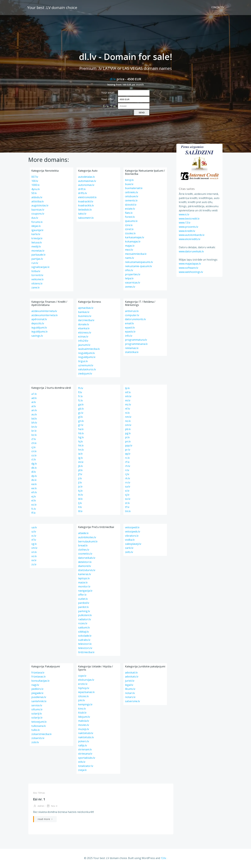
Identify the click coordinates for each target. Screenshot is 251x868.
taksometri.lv (86, 218)
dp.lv (34, 476)
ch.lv (34, 444)
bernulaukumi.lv (88, 542)
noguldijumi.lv (86, 353)
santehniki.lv (39, 702)
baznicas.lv (38, 210)
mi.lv (128, 401)
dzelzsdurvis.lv (87, 571)
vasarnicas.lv (133, 283)
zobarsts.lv (38, 739)
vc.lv (34, 536)
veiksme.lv (37, 280)
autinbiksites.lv (87, 538)
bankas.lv (84, 312)
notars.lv (130, 698)
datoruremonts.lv (135, 320)
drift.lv (82, 190)
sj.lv (127, 495)
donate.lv (84, 325)
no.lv (128, 421)
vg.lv (34, 544)
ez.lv (34, 505)
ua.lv (34, 528)
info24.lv (83, 341)
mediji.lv (36, 247)
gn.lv (81, 421)
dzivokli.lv (131, 205)
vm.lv (34, 548)
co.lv (34, 456)
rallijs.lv (83, 746)
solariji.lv (37, 714)
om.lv (128, 425)
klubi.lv (82, 713)
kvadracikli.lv (86, 202)
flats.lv (129, 213)
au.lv (34, 415)
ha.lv (81, 430)
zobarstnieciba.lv (41, 735)
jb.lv (80, 466)
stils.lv (82, 762)
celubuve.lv (132, 197)
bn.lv (34, 427)
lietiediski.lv (85, 210)
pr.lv (128, 450)
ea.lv (34, 485)
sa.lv (128, 487)
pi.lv (127, 438)
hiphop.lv (84, 688)
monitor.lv (84, 587)
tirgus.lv (83, 362)
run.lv (35, 263)
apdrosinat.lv (39, 320)
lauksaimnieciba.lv (89, 349)
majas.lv (130, 246)
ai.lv (34, 403)
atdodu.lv (37, 198)
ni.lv (127, 413)
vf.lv (34, 540)
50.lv (34, 194)
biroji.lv (129, 180)
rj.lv (127, 475)
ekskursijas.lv (86, 680)
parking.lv (84, 612)
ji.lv (80, 479)
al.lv (34, 407)
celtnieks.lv (132, 193)
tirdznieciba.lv (86, 653)
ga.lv (81, 405)
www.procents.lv (188, 227)
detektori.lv (85, 562)
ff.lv (33, 513)
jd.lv (80, 471)
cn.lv (34, 452)
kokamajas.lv (133, 242)
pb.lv (128, 430)
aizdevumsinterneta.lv (45, 316)
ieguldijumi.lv (39, 328)
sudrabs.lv (84, 640)
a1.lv (34, 394)
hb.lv (81, 434)
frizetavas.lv (38, 677)
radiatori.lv (85, 620)
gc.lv (81, 413)
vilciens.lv (37, 284)
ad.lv (34, 398)
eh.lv (34, 493)
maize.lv (83, 583)
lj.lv (80, 503)
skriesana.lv (85, 754)
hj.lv (80, 442)
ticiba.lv (36, 272)
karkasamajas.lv (135, 238)
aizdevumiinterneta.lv (44, 311)
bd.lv (34, 419)
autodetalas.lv (86, 177)
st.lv (127, 503)
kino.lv (82, 709)
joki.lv (81, 701)
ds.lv (34, 480)
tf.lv (127, 507)
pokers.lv (84, 742)
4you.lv (36, 190)
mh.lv (128, 397)
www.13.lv (184, 223)
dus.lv (35, 218)
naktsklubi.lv (86, 734)
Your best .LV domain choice (52, 7)
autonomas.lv (86, 185)
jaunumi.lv (84, 345)
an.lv (34, 411)
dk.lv (34, 468)
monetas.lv (38, 251)
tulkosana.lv (39, 726)
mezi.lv (129, 250)
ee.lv (34, 489)
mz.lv (128, 405)
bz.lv (34, 435)
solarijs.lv (37, 718)
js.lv (80, 487)
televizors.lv (85, 648)
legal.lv (129, 685)
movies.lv (84, 725)
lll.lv (80, 512)
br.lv (34, 431)
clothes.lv (84, 550)
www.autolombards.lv (191, 235)
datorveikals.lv (87, 558)
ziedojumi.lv (85, 374)
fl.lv (80, 393)
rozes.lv (83, 624)
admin (38, 807)
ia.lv (80, 454)
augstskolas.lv (40, 206)
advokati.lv (131, 673)
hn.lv (81, 450)
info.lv (129, 336)
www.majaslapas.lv (190, 264)
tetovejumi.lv (39, 722)
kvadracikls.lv (86, 206)
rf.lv (127, 462)
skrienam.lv (85, 750)
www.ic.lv (184, 214)
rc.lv (127, 458)
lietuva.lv (37, 243)
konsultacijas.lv (40, 681)
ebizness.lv (85, 333)
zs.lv (34, 565)
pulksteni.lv (85, 616)
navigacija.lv (85, 591)
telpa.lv (129, 279)
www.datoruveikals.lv (191, 251)
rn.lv (128, 483)
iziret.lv (129, 230)
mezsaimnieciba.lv (136, 254)
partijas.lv (37, 259)
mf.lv (128, 393)
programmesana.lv (136, 344)
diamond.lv (85, 566)
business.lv (85, 316)
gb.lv (81, 409)
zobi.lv (35, 743)
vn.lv (34, 552)
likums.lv (130, 689)
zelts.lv (129, 552)
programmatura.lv (136, 340)
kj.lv (80, 491)
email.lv (129, 324)
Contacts (218, 7)
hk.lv (81, 446)
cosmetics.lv (85, 554)
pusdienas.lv (39, 698)
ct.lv (34, 460)
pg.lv (128, 434)
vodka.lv (130, 540)
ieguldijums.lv (39, 332)
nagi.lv (35, 685)
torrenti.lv (37, 276)
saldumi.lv (84, 628)
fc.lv (34, 509)
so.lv (128, 499)
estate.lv (130, 209)
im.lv (81, 462)
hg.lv (81, 438)
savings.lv (37, 336)
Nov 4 (52, 807)
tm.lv (128, 512)
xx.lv (34, 561)
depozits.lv (38, 324)
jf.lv (80, 475)
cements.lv (131, 201)
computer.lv (132, 316)
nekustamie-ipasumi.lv (138, 266)
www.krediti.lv (187, 231)
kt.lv (81, 495)
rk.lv (128, 479)
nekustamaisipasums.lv (139, 262)
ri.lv (127, 471)
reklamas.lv (132, 349)
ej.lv (34, 497)
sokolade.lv (85, 636)
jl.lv (80, 483)
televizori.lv (85, 644)
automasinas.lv (87, 181)
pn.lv (128, 442)
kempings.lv (85, 705)
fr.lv (80, 397)
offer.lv (82, 595)
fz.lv (80, 401)
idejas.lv (36, 226)
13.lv (163, 858)
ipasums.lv (131, 221)
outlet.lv (83, 599)
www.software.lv (188, 268)
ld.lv (80, 499)
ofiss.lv (129, 271)
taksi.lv (82, 214)
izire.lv (129, 226)
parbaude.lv (38, 255)
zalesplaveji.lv (133, 544)
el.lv (34, 501)
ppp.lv (129, 446)
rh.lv (128, 466)
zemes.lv (130, 287)
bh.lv (34, 423)
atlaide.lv (83, 534)
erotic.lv (83, 684)
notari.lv (130, 694)
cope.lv (82, 676)
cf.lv (34, 439)
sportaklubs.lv (87, 758)
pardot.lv (83, 607)
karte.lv (36, 235)
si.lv (127, 491)
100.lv (35, 181)
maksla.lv (84, 721)
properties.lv (133, 275)
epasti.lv (130, 328)
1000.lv (35, 185)
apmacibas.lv (86, 308)
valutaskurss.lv (87, 370)
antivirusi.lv (132, 311)
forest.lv (130, 217)
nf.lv (128, 409)
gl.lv (80, 417)
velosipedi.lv (132, 528)
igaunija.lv (37, 231)
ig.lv (80, 458)
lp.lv (127, 389)
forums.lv (37, 222)
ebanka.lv (84, 329)
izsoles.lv (130, 234)
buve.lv (129, 185)
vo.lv (34, 557)
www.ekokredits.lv (189, 239)
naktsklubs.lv (86, 738)
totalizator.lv (86, 766)
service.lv (37, 706)
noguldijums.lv (87, 357)
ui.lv (34, 532)
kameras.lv (85, 575)
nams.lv (130, 258)
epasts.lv (130, 332)
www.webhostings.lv (191, 272)
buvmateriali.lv (134, 189)
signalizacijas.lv (40, 267)
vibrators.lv (132, 536)
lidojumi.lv (84, 717)
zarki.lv (129, 548)
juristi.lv (130, 681)
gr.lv (81, 425)
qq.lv (128, 454)
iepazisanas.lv (86, 693)
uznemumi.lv (86, 366)
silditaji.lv (83, 632)
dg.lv (34, 464)
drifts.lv (83, 194)
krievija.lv (37, 239)
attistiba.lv (38, 202)
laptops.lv (84, 579)
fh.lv (81, 389)
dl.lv (113, 79)
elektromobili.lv (87, 198)
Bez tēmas (39, 793)
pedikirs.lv (37, 689)
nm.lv (128, 417)
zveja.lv (82, 770)
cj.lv (33, 448)
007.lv (35, 177)
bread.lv (83, 546)
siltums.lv (37, 710)
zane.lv (35, 288)
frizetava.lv (38, 673)
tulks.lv (36, 730)
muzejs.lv (84, 729)
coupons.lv (38, 214)
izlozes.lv (83, 697)
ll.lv (80, 507)
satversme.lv (132, 702)
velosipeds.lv (133, 532)
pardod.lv (84, 603)
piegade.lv (37, 694)
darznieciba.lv (86, 321)
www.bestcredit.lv (189, 218)
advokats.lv (132, 677)
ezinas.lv (83, 337)
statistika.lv (132, 353)
